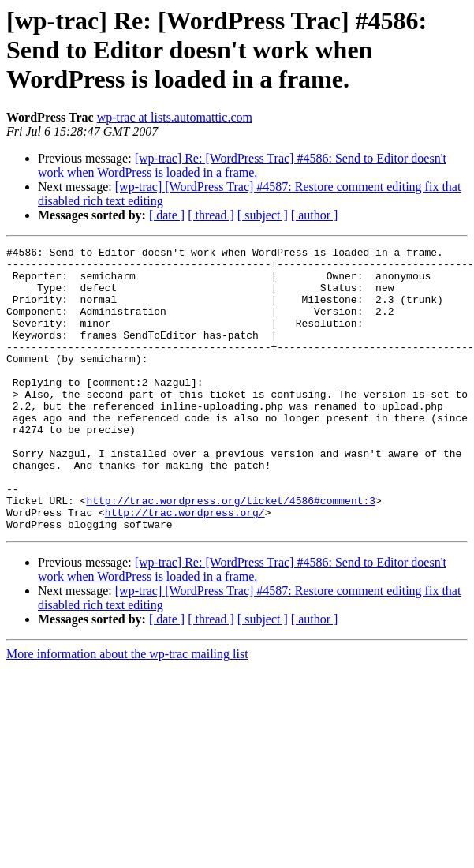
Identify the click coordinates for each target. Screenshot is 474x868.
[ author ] (315, 215)
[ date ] (167, 215)
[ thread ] (211, 215)
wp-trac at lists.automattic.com (175, 117)
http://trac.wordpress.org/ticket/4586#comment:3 (231, 552)
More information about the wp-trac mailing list (127, 711)
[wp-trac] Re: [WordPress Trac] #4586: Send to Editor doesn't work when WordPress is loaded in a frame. (242, 165)
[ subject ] (263, 215)
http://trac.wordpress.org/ (185, 567)
